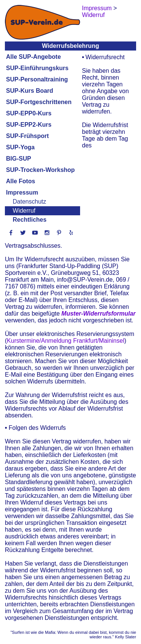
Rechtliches (30, 220)
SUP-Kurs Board (30, 91)
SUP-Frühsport (27, 136)
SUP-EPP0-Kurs (29, 113)
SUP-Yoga (20, 147)
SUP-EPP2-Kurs (29, 125)
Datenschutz (30, 202)
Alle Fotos (20, 181)
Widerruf (24, 211)
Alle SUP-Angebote (33, 57)
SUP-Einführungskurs (37, 68)
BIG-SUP (19, 159)
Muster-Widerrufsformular (98, 314)
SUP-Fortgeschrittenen (39, 102)
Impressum (22, 192)
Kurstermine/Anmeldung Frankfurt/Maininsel (65, 341)
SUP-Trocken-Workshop (40, 170)
